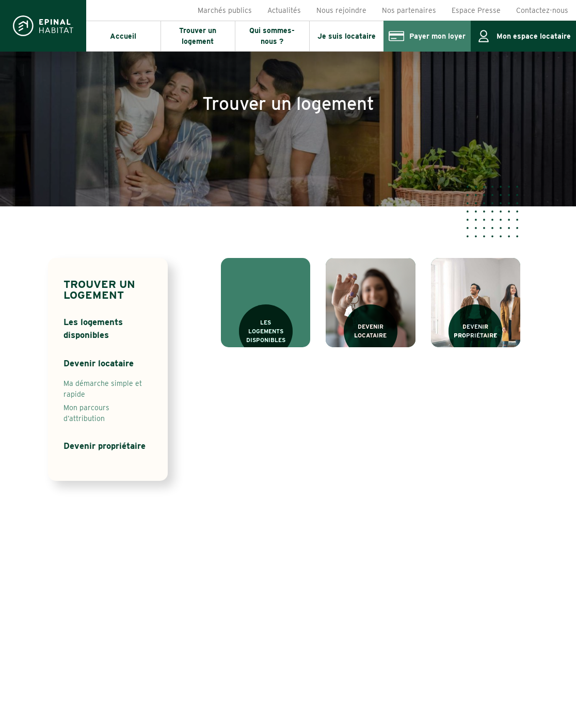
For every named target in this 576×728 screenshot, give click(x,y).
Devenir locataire (99, 363)
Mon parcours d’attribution (86, 413)
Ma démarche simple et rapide (103, 389)
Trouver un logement (99, 289)
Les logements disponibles (93, 328)
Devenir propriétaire (105, 446)
